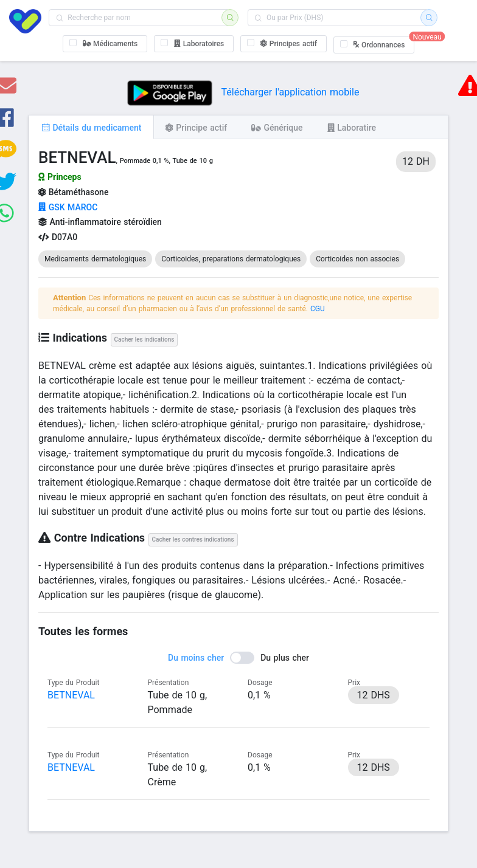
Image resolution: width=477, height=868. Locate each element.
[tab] (91, 127)
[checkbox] (105, 44)
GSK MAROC (68, 207)
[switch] (238, 658)
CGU (318, 309)
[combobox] (139, 18)
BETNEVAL (71, 695)
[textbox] (139, 18)
